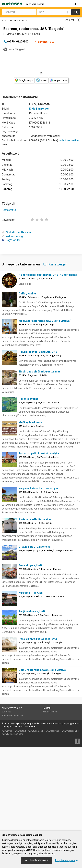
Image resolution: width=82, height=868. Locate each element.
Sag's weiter (11, 240)
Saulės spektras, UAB (19, 808)
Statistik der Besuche (17, 232)
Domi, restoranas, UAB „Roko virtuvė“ (43, 754)
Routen (53, 796)
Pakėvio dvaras (28, 483)
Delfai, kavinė (27, 378)
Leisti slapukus (37, 860)
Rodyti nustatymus (67, 860)
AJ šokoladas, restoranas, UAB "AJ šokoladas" (48, 359)
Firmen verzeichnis (35, 4)
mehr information (69, 140)
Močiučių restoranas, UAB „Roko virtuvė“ (45, 405)
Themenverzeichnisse (12, 800)
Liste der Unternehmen (14, 21)
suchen (76, 12)
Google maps (24, 80)
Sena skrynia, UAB (30, 650)
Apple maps (58, 80)
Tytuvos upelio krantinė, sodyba (39, 538)
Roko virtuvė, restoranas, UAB (38, 723)
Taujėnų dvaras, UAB (32, 696)
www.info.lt (7, 815)
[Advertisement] (41, 296)
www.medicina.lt (70, 815)
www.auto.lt (20, 815)
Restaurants (9, 210)
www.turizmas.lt (36, 815)
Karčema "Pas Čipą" (31, 677)
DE (76, 4)
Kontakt (35, 808)
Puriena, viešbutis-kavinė (35, 604)
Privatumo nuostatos (51, 808)
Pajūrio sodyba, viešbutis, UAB (38, 436)
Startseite (6, 796)
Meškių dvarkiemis (31, 507)
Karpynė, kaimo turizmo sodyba (39, 573)
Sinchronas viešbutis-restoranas (40, 456)
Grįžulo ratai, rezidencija (34, 631)
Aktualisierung (12, 236)
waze (41, 80)
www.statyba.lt (53, 815)
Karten (47, 792)
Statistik (19, 811)
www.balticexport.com (13, 818)
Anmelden (30, 811)
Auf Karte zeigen (55, 349)
